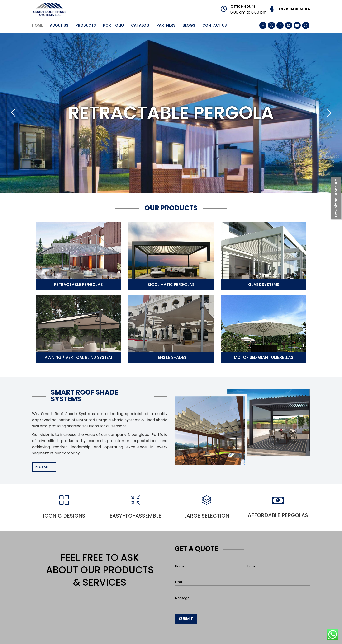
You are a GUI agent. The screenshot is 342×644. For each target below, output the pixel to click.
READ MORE (44, 467)
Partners (166, 25)
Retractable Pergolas (78, 285)
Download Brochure (336, 198)
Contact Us (215, 25)
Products (86, 25)
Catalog (140, 25)
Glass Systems (264, 285)
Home (37, 25)
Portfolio (114, 25)
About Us (59, 25)
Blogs (189, 25)
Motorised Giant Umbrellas (264, 357)
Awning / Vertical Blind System (78, 357)
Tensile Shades (171, 357)
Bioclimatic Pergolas (171, 285)
